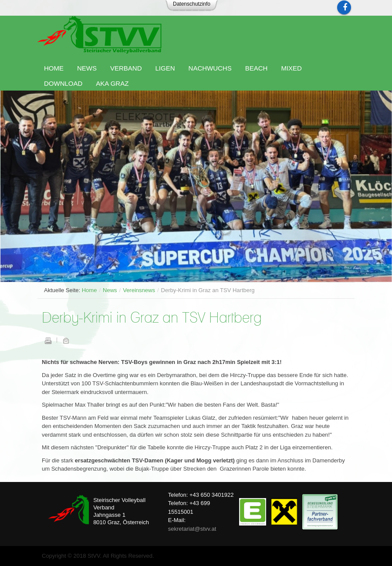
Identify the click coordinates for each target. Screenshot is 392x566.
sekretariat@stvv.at (192, 529)
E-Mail (66, 340)
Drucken (48, 340)
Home (90, 290)
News (110, 290)
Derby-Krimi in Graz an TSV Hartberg (152, 318)
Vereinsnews (139, 290)
